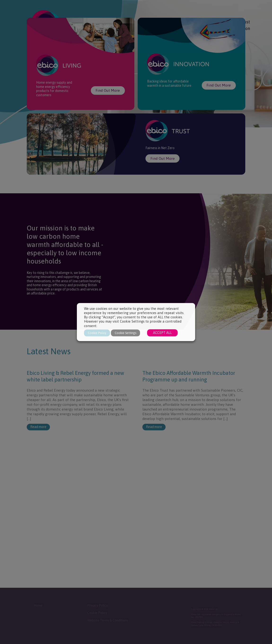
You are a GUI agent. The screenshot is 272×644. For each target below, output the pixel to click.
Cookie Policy (97, 333)
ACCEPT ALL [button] (162, 333)
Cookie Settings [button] (125, 333)
